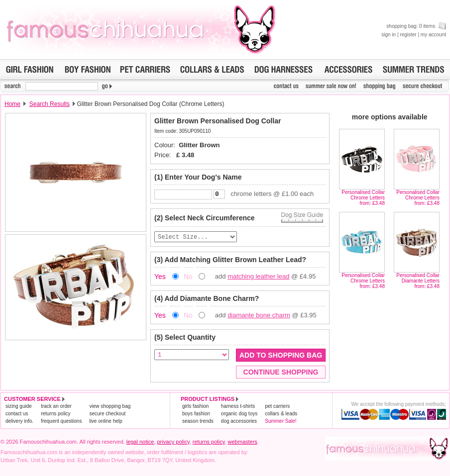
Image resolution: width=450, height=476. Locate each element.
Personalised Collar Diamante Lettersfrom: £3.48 (418, 281)
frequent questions (61, 423)
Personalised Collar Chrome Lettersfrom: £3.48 (363, 198)
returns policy (56, 415)
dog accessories (239, 423)
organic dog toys (239, 415)
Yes (160, 278)
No (188, 278)
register (408, 35)
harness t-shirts (238, 408)
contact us (17, 415)
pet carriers (277, 408)
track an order (56, 408)
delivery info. (19, 423)
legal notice (140, 443)
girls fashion (195, 408)
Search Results (50, 104)
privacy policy (173, 443)
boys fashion (196, 415)
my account (433, 35)
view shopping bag (110, 408)
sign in (389, 35)
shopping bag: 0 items (416, 26)
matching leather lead (258, 278)
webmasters (243, 443)
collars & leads (281, 415)
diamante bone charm (259, 317)
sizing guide (19, 408)
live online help (106, 423)
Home (12, 104)
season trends (198, 423)
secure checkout (107, 415)
